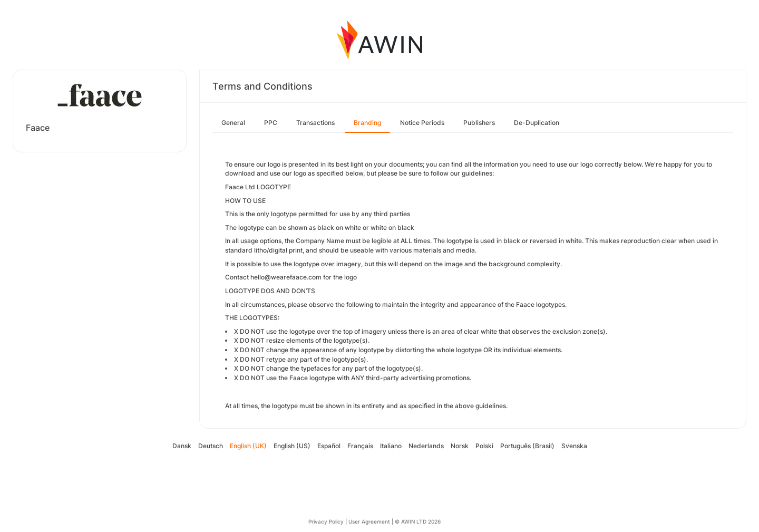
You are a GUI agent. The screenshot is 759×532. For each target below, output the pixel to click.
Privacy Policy (326, 521)
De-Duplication (537, 123)
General (233, 123)
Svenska (574, 446)
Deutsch (211, 446)
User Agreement (369, 521)
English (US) (292, 446)
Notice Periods (422, 123)
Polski (484, 446)
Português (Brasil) (527, 446)
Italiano (391, 446)
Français (360, 446)
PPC (271, 123)
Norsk (460, 446)
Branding (367, 123)
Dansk (182, 446)
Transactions (315, 123)
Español (329, 446)
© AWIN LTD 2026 (418, 521)
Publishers (479, 123)
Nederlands (426, 446)
